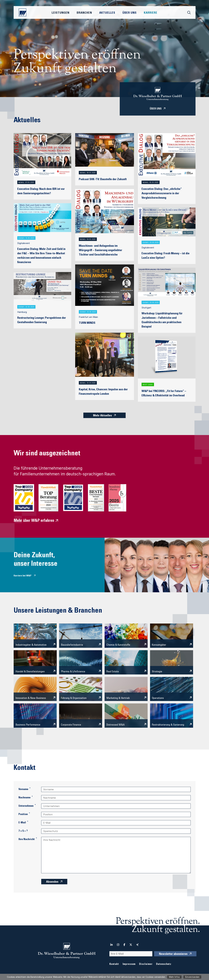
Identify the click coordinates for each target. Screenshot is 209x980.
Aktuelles (107, 13)
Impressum (129, 964)
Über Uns (130, 13)
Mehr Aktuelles (102, 416)
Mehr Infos (174, 977)
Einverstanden (192, 977)
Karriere (151, 13)
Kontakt (114, 964)
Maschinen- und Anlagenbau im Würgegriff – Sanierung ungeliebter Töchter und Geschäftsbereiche (100, 250)
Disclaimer (146, 964)
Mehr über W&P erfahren (34, 521)
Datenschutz (164, 964)
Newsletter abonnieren (173, 954)
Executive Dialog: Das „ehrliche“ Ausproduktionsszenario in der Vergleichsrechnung (162, 194)
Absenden (52, 882)
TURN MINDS (87, 323)
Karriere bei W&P (23, 576)
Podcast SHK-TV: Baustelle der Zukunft (103, 180)
